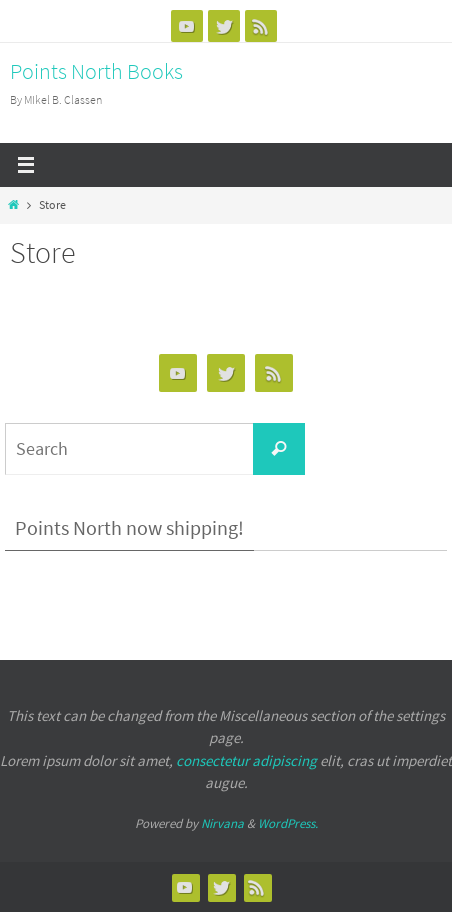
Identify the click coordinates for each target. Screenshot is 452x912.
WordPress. (288, 823)
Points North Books (96, 71)
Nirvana (222, 823)
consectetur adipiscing (246, 760)
